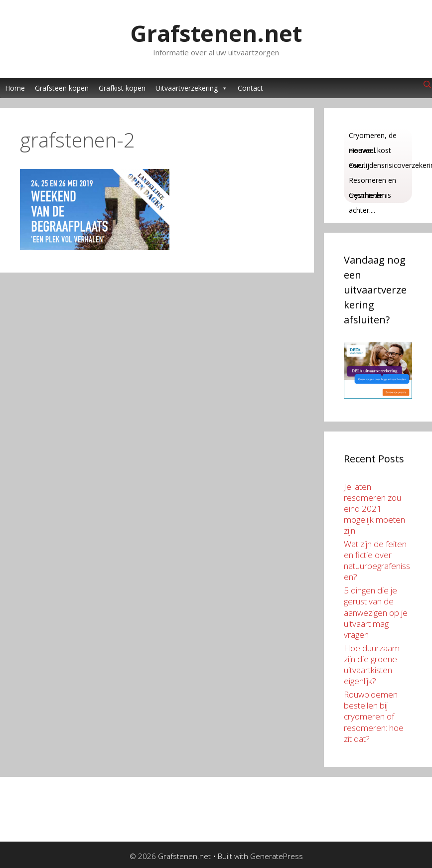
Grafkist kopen (122, 88)
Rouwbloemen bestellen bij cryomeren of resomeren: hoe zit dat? (374, 716)
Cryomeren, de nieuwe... (373, 137)
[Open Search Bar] (427, 85)
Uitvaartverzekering (192, 88)
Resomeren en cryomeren (372, 182)
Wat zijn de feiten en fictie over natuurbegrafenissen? (377, 560)
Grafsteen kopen (62, 88)
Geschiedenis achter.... (370, 197)
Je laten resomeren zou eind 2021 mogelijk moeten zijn (374, 508)
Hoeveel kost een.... (370, 152)
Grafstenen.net (216, 33)
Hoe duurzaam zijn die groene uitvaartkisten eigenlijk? (372, 664)
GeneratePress (277, 856)
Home (15, 88)
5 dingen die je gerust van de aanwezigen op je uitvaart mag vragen (376, 612)
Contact (250, 88)
